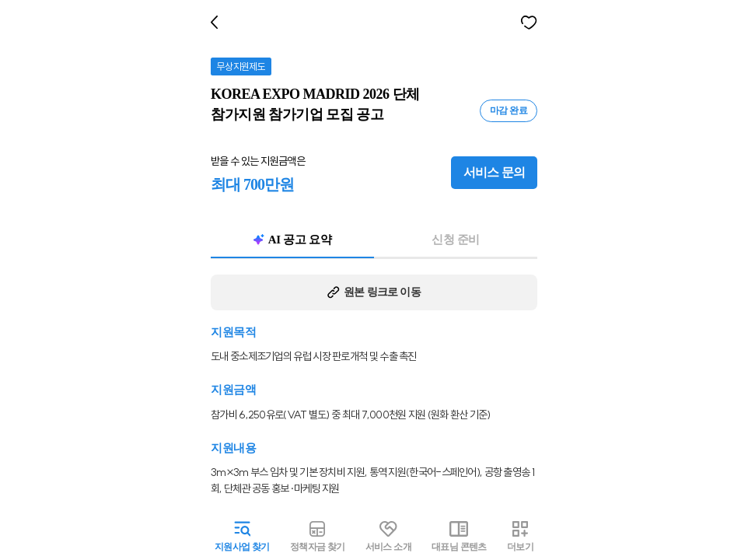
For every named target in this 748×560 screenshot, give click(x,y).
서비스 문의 (498, 173)
